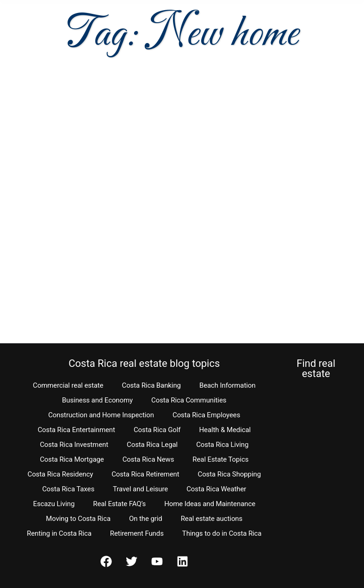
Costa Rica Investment (74, 445)
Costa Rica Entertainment (76, 430)
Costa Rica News (148, 459)
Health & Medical (225, 430)
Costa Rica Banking (151, 385)
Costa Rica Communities (189, 400)
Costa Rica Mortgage (72, 459)
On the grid (146, 519)
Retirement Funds (137, 533)
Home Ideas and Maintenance (210, 504)
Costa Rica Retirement (145, 474)
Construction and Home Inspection (101, 415)
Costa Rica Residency (60, 474)
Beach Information (228, 385)
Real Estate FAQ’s (119, 504)
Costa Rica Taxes (68, 489)
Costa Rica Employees (206, 415)
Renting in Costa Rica (59, 533)
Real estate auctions (212, 519)
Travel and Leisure (140, 489)
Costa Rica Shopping (230, 474)
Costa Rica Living (222, 445)
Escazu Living (54, 504)
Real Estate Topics (220, 459)
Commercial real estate (68, 385)
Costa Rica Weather (216, 489)
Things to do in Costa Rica (222, 533)
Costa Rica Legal (152, 445)
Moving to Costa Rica (78, 519)
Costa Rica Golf (157, 430)
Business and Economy (97, 400)
